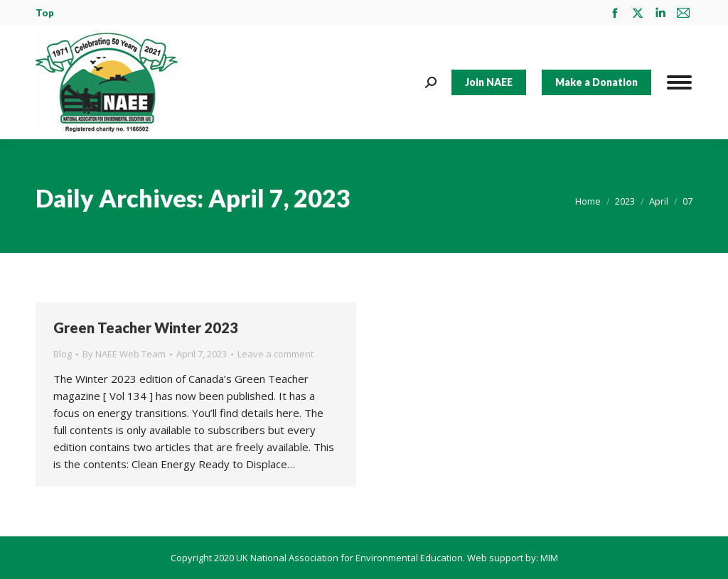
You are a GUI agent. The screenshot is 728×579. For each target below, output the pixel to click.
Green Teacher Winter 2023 (146, 328)
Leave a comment (275, 354)
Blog (63, 354)
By (124, 354)
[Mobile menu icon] (679, 82)
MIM (549, 558)
